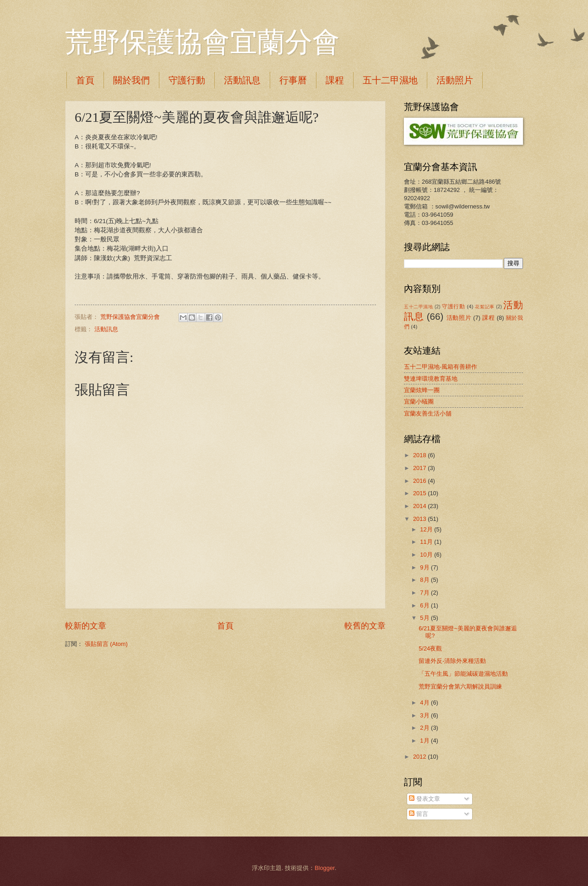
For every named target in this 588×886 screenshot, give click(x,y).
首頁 (85, 80)
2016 (420, 481)
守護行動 (187, 80)
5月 (425, 618)
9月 (425, 567)
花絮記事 (485, 307)
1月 (425, 741)
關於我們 (131, 80)
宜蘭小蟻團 (419, 402)
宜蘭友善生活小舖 (428, 413)
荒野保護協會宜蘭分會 (202, 42)
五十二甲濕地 (390, 80)
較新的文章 (86, 626)
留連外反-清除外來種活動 (452, 661)
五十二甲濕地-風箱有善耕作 (441, 367)
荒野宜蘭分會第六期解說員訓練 (460, 686)
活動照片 (455, 80)
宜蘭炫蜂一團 (422, 390)
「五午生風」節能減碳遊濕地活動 (463, 674)
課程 (335, 80)
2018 (420, 455)
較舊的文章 (365, 626)
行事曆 (293, 80)
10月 (427, 555)
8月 (425, 580)
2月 (425, 728)
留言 (419, 814)
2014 (420, 506)
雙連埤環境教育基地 (431, 379)
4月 (425, 703)
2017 (420, 468)
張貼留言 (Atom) (106, 644)
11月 (427, 542)
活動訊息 (242, 80)
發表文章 (425, 799)
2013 (420, 519)
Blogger (325, 868)
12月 (427, 529)
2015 (420, 493)
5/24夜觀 (430, 648)
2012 (420, 757)
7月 (425, 593)
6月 (425, 605)
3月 (425, 715)
